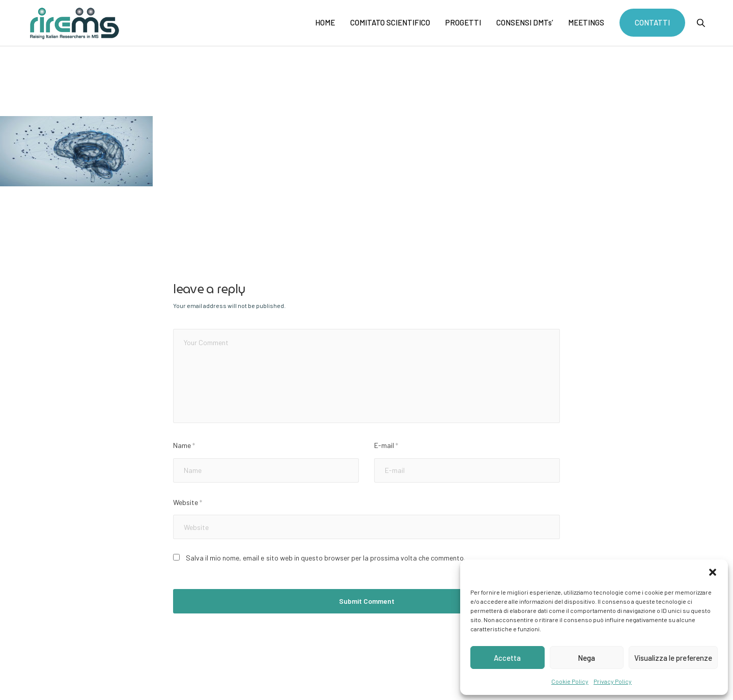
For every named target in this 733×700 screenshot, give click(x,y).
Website (188, 502)
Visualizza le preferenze (673, 658)
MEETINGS (586, 22)
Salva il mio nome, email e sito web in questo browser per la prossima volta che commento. (325, 558)
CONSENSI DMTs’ (525, 22)
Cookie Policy (570, 681)
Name (184, 445)
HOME (325, 22)
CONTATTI (652, 22)
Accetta (507, 658)
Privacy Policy (613, 681)
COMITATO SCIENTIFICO (390, 22)
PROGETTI (463, 22)
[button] (713, 572)
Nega (586, 658)
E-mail (386, 445)
